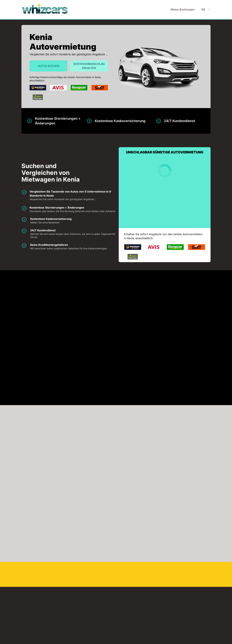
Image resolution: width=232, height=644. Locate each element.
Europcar (140, 297)
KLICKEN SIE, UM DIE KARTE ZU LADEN (51, 360)
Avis (89, 297)
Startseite (71, 639)
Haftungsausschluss (118, 639)
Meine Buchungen (183, 9)
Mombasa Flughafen (51, 581)
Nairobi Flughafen (96, 581)
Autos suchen (49, 66)
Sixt (40, 317)
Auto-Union (46, 297)
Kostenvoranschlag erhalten (89, 66)
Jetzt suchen (200, 457)
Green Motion (191, 297)
